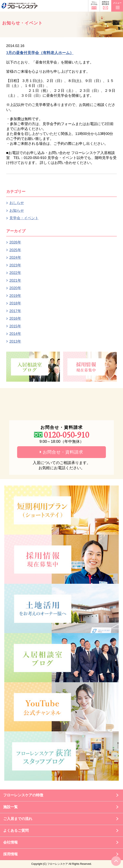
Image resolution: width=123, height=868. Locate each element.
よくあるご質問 (16, 831)
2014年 (15, 334)
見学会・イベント (24, 218)
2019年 (15, 296)
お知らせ (17, 211)
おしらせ (17, 203)
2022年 (15, 273)
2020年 (15, 288)
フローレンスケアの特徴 (23, 795)
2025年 (15, 250)
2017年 (15, 311)
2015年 (15, 326)
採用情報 (10, 854)
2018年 (15, 303)
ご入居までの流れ (18, 819)
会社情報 (10, 842)
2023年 (15, 265)
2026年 (15, 242)
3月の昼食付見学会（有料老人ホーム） (40, 53)
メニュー (117, 5)
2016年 (15, 318)
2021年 (15, 281)
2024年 (15, 258)
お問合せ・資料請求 (62, 452)
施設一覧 (10, 807)
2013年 (15, 341)
